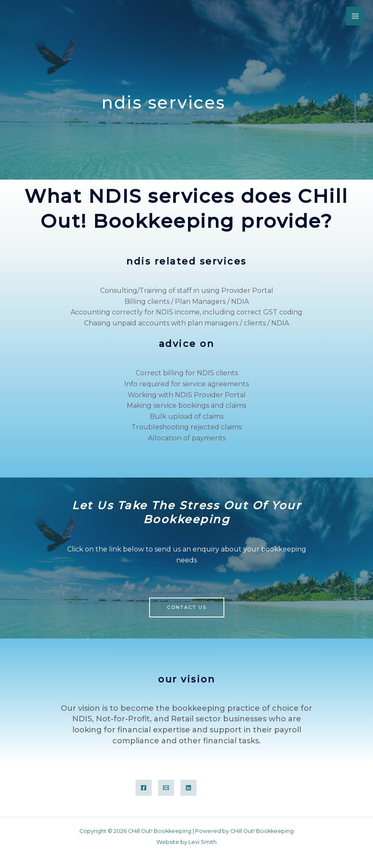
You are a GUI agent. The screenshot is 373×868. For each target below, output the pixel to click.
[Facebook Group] (144, 788)
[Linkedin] (188, 788)
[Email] (166, 788)
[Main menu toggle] (355, 16)
